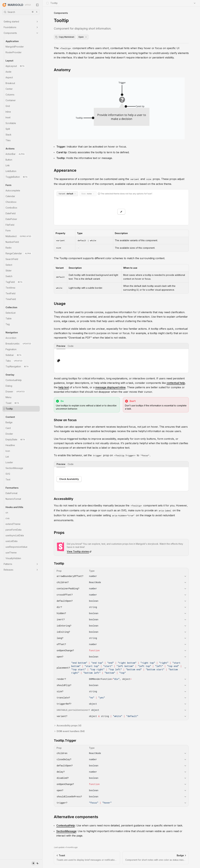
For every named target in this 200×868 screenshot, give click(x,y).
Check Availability (69, 479)
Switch (9, 276)
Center (9, 89)
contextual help (176, 383)
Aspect (9, 77)
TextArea (10, 288)
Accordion (11, 338)
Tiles (8, 140)
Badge (9, 422)
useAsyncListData (15, 535)
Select (9, 265)
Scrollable (11, 123)
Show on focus (65, 420)
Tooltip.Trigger (65, 740)
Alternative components (76, 817)
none (88, 194)
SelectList (11, 313)
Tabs (14, 361)
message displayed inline (110, 387)
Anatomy (62, 70)
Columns (10, 95)
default (67, 194)
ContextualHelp (14, 380)
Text (8, 479)
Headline (10, 445)
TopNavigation (17, 367)
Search (21, 12)
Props (59, 533)
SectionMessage (14, 468)
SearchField (12, 259)
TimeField (11, 299)
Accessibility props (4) (68, 725)
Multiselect (19, 236)
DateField (11, 213)
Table (9, 318)
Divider (9, 434)
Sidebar (14, 355)
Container (11, 100)
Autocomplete (13, 190)
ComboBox (11, 208)
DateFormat (11, 493)
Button (9, 160)
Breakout (10, 83)
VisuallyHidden (13, 558)
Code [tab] (71, 346)
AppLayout (15, 66)
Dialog (9, 386)
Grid (8, 106)
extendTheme (13, 524)
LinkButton (11, 171)
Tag (8, 324)
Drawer (16, 392)
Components (21, 33)
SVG (8, 474)
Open (83, 37)
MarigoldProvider (15, 47)
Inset (8, 117)
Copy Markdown (65, 37)
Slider (9, 271)
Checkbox (11, 202)
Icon (8, 451)
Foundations (21, 27)
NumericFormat (13, 499)
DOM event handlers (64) (69, 731)
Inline (8, 112)
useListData (11, 541)
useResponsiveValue (16, 547)
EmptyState (16, 440)
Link (8, 165)
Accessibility (64, 499)
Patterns (21, 564)
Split (8, 129)
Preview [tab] (61, 346)
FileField (10, 225)
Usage (60, 304)
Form (8, 230)
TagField (14, 282)
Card (8, 428)
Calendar (10, 196)
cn (7, 513)
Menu (8, 397)
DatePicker (11, 219)
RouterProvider (14, 52)
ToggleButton (17, 177)
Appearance (65, 170)
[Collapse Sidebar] (37, 5)
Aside (8, 72)
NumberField (12, 242)
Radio (9, 248)
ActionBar (16, 154)
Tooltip (9, 409)
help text (64, 387)
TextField (10, 293)
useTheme (11, 553)
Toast (13, 403)
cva (7, 518)
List (7, 457)
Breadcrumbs (19, 344)
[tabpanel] (121, 361)
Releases (21, 570)
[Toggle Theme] (35, 863)
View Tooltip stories (79, 551)
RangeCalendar (19, 253)
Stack (8, 135)
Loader (9, 462)
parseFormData (13, 530)
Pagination (11, 349)
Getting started (21, 22)
